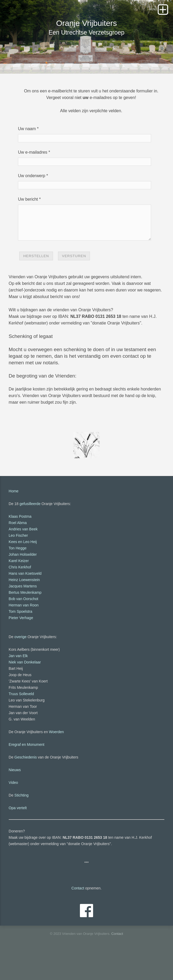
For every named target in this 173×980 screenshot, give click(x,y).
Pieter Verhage (21, 643)
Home (14, 516)
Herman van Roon (24, 630)
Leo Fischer (18, 560)
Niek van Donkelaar (25, 687)
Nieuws (15, 795)
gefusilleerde (30, 529)
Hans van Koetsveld (25, 599)
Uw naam (27, 147)
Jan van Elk (18, 681)
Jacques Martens (23, 611)
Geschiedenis (26, 782)
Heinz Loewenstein (24, 605)
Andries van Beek (23, 554)
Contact (78, 913)
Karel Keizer (19, 586)
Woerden (57, 757)
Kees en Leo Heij (23, 567)
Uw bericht (28, 218)
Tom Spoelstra (20, 637)
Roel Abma (18, 548)
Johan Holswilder (23, 579)
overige (21, 662)
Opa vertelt (18, 833)
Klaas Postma (20, 541)
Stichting (22, 820)
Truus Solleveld (21, 719)
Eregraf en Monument (27, 770)
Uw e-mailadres (33, 171)
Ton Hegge (18, 573)
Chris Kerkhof (20, 592)
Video (13, 808)
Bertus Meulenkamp (25, 618)
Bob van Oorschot (23, 624)
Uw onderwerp (32, 194)
